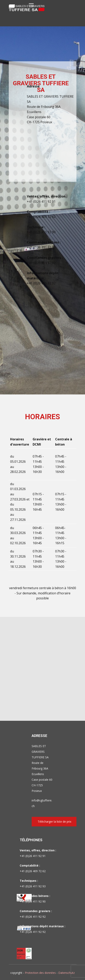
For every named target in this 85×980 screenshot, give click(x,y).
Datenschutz (66, 973)
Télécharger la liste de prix (54, 822)
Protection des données (40, 973)
